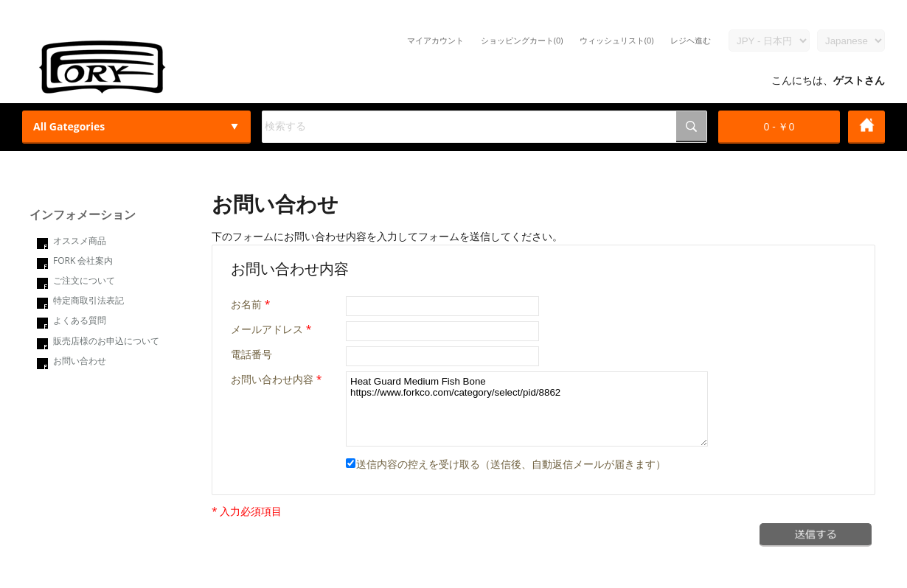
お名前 (246, 304)
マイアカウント (435, 40)
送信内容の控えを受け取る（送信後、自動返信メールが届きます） (506, 464)
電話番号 (251, 354)
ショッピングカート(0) (522, 40)
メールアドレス (267, 329)
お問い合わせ (80, 361)
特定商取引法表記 (88, 300)
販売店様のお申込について (106, 341)
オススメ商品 (80, 241)
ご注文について (84, 280)
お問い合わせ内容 (272, 379)
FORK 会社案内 (83, 260)
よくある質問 (80, 320)
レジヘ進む (691, 40)
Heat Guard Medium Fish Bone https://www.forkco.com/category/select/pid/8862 (527, 409)
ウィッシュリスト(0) (617, 40)
